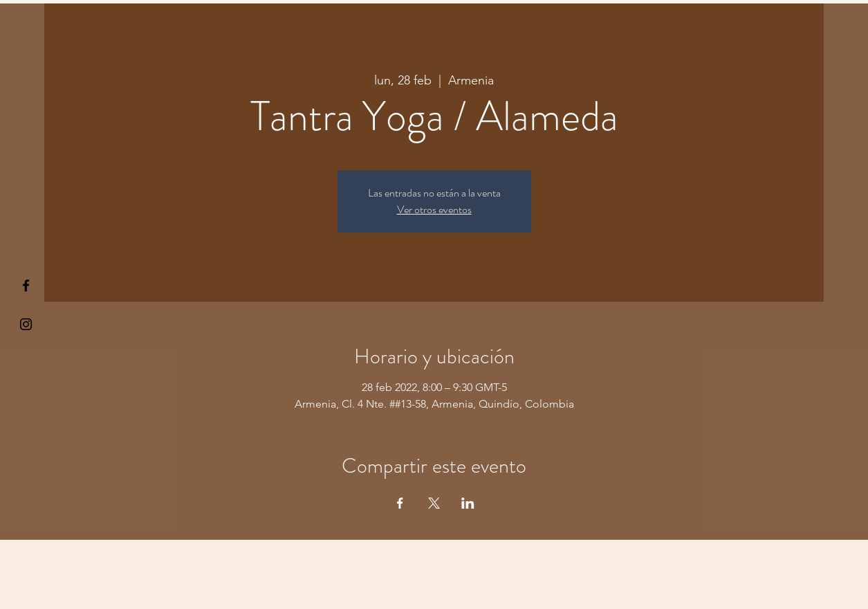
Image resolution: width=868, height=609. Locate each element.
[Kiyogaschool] (26, 324)
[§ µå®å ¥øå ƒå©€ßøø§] (26, 285)
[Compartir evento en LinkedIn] (468, 503)
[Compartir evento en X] (434, 503)
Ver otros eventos (434, 209)
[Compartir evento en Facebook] (400, 503)
